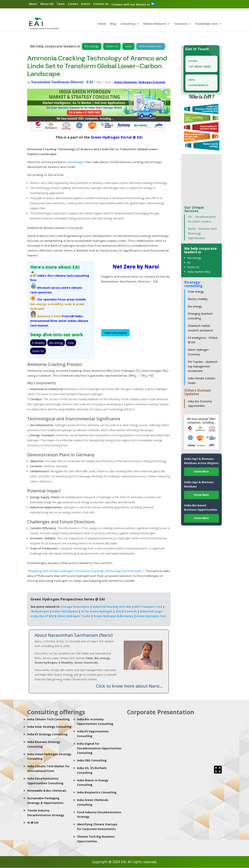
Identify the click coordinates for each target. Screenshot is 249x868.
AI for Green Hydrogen (97, 611)
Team (61, 4)
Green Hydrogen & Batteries (113, 616)
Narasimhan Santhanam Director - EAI (62, 82)
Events (86, 4)
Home (102, 24)
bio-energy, (39, 304)
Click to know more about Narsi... (129, 686)
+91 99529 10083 (199, 67)
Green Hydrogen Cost (151, 616)
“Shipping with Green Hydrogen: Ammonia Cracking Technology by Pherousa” (85, 571)
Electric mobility (198, 299)
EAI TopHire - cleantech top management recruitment (203, 367)
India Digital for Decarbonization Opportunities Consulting (99, 748)
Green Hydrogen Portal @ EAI (116, 137)
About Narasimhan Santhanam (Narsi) (74, 635)
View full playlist (115, 333)
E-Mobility (38, 343)
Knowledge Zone (207, 24)
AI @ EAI (33, 823)
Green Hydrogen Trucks (74, 616)
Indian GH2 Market (65, 611)
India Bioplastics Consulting (97, 792)
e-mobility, (56, 304)
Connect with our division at (133, 4)
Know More (201, 472)
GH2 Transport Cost (148, 607)
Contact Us (101, 4)
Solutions (181, 24)
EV (189, 263)
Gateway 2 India (49, 316)
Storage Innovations (75, 607)
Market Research (155, 24)
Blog (113, 24)
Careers (73, 4)
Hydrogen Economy (152, 82)
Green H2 (112, 46)
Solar (128, 46)
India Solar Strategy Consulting (49, 727)
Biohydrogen (40, 611)
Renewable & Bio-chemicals (47, 791)
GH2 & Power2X (126, 611)
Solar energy (196, 292)
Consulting (128, 24)
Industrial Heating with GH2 (112, 607)
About (33, 4)
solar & (70, 304)
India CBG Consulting (92, 760)
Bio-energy (92, 46)
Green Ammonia (125, 82)
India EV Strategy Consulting (47, 734)
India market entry (151, 46)
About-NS (47, 4)
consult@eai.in (199, 85)
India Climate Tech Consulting (48, 719)
